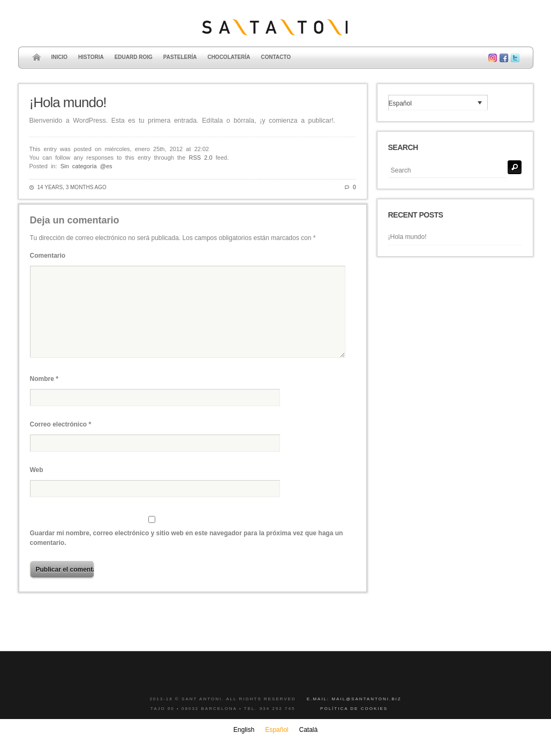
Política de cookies (354, 709)
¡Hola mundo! (68, 102)
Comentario (48, 256)
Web (37, 470)
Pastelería (180, 57)
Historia (91, 57)
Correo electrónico (61, 424)
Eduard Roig (134, 57)
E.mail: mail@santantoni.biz (354, 699)
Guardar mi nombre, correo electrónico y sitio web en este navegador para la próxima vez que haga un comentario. (187, 538)
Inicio (60, 57)
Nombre (44, 379)
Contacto (276, 57)
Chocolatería (229, 57)
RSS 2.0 (201, 158)
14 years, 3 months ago (72, 187)
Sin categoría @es (86, 166)
